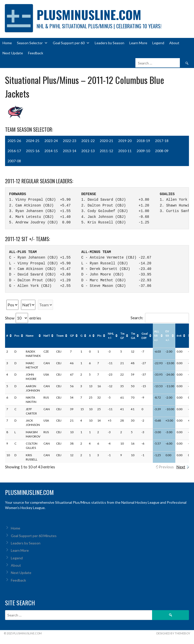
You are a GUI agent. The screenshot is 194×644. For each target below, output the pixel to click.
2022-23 (70, 141)
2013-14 (70, 151)
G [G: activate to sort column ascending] (81, 336)
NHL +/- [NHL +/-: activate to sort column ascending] (111, 336)
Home (7, 43)
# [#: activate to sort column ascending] (7, 336)
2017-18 (162, 141)
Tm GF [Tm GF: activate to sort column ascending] (122, 336)
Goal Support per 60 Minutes (34, 536)
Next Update (13, 53)
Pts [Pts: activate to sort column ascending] (99, 336)
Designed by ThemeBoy (173, 633)
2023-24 (51, 141)
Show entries (23, 318)
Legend (158, 43)
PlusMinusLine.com (89, 15)
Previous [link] (166, 467)
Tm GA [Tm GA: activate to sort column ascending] (133, 336)
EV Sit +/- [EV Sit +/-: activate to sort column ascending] (167, 336)
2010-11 (125, 151)
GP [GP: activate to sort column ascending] (72, 336)
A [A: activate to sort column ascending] (90, 336)
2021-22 (88, 141)
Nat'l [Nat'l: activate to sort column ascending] (47, 336)
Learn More (138, 43)
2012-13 (88, 151)
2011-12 (106, 151)
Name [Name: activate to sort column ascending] (30, 336)
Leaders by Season (110, 43)
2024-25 (33, 141)
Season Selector (32, 43)
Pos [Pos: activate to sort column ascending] (17, 336)
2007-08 (14, 161)
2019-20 (125, 141)
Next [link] (181, 467)
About (174, 43)
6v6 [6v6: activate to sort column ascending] (179, 336)
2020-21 (106, 141)
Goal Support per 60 (71, 43)
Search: (160, 318)
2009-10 (143, 151)
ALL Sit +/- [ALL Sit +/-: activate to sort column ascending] (157, 336)
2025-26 (14, 141)
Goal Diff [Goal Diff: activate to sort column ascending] (145, 336)
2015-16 (33, 151)
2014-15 (51, 151)
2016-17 (14, 151)
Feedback (36, 53)
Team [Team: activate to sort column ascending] (60, 336)
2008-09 (162, 151)
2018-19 (143, 141)
